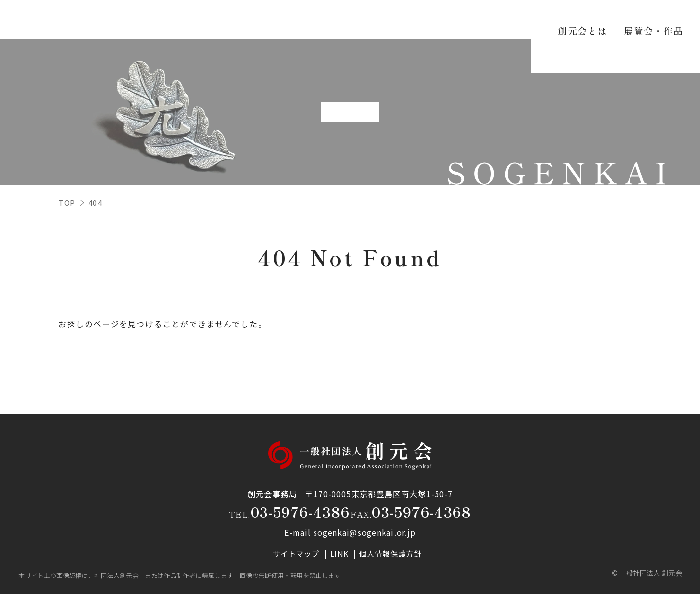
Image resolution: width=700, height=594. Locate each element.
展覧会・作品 (371, 19)
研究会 (483, 19)
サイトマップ (296, 553)
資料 (521, 19)
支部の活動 (433, 19)
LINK (340, 553)
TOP (67, 202)
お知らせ (562, 19)
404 (96, 202)
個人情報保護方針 (391, 553)
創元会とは (308, 19)
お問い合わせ (621, 19)
